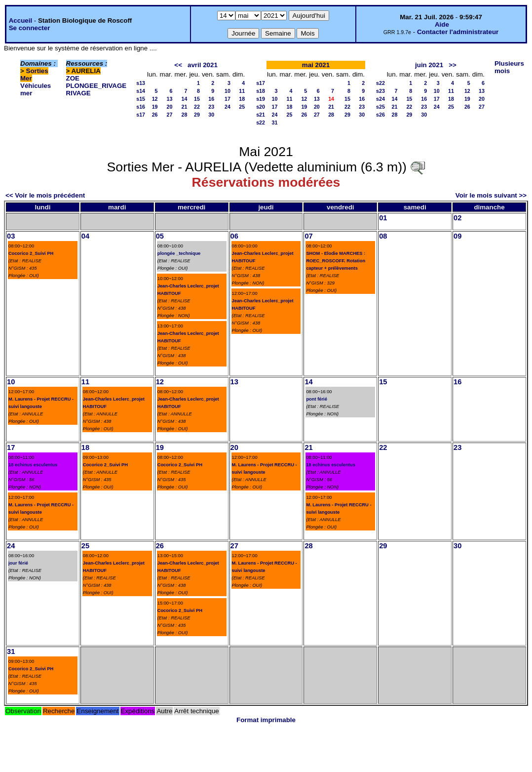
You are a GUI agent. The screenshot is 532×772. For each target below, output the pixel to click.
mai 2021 (316, 65)
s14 (141, 91)
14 (185, 99)
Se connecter (30, 28)
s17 (141, 115)
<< (178, 65)
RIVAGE (78, 93)
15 (197, 99)
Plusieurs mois (509, 67)
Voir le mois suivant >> (491, 195)
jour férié (18, 563)
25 (242, 107)
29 (197, 115)
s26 (380, 115)
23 (211, 107)
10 (228, 91)
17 (228, 99)
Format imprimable (266, 720)
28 (185, 115)
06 (234, 236)
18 (242, 99)
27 (170, 115)
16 (211, 99)
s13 (141, 83)
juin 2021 (429, 65)
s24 (380, 99)
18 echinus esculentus (33, 465)
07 (308, 236)
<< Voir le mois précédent (45, 195)
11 (242, 91)
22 (197, 107)
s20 (261, 107)
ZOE (73, 78)
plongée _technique (179, 253)
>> (453, 65)
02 (457, 218)
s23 (380, 91)
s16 (141, 107)
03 (11, 236)
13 (170, 99)
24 (228, 107)
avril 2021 (203, 65)
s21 (261, 115)
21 (185, 107)
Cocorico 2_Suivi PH (31, 253)
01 (383, 218)
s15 (141, 99)
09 (457, 236)
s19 (261, 99)
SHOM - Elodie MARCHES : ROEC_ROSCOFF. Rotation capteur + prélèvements (336, 261)
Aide (442, 24)
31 (275, 122)
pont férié (317, 399)
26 (155, 115)
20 (170, 107)
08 (383, 236)
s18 (261, 91)
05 (160, 236)
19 (155, 107)
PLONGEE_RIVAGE (96, 86)
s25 (380, 107)
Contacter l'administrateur (458, 32)
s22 (261, 122)
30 (211, 115)
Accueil (20, 20)
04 (85, 236)
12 (155, 99)
